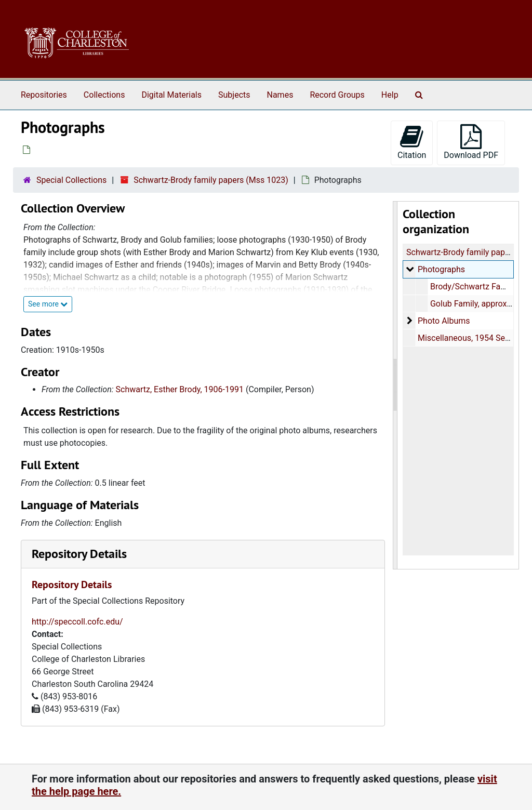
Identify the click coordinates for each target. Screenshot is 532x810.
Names (280, 95)
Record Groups (337, 95)
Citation (412, 142)
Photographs (441, 269)
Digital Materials (171, 95)
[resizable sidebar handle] (395, 385)
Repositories (44, 95)
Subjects (234, 95)
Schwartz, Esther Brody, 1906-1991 (180, 389)
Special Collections (71, 180)
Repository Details (79, 554)
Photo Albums (443, 321)
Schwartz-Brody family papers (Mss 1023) (211, 180)
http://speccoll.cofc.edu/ (77, 622)
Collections (104, 95)
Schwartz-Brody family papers (461, 252)
